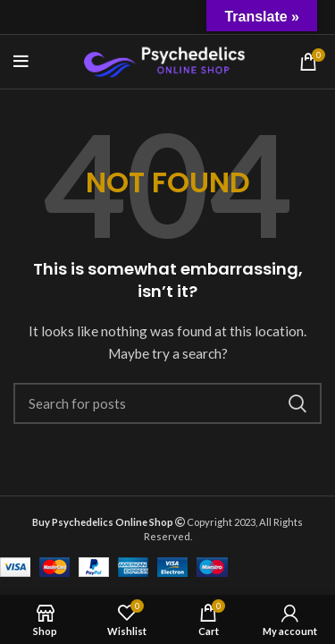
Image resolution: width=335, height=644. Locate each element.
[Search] (167, 403)
